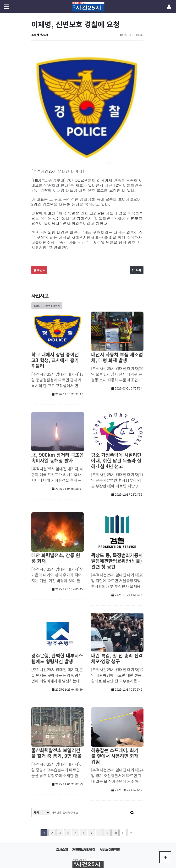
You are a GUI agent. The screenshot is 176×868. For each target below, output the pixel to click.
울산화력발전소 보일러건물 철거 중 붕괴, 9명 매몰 (56, 695)
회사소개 (62, 792)
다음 (123, 775)
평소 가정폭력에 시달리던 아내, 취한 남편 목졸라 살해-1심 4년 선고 (116, 403)
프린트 (39, 212)
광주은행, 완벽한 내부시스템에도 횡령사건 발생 (57, 601)
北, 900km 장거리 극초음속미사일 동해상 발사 (58, 400)
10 (115, 775)
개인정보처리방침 (84, 792)
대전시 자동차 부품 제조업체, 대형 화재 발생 (117, 300)
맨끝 (131, 775)
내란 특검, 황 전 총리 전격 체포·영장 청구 (117, 601)
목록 (137, 212)
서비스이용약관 (110, 792)
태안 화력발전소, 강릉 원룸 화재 (56, 500)
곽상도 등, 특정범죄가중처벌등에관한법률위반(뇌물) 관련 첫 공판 (117, 503)
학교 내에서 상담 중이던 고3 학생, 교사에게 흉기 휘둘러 (55, 302)
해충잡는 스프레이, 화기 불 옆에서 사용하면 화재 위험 (115, 698)
